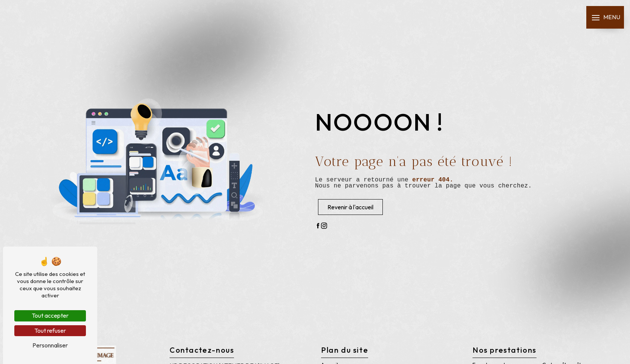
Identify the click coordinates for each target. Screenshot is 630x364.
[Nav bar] (605, 17)
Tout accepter (50, 315)
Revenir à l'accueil (350, 207)
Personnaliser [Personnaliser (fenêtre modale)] (50, 345)
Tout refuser (50, 330)
